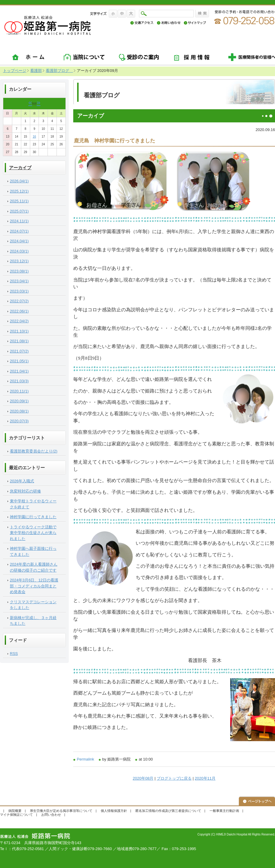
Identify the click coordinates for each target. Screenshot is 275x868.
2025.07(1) (19, 211)
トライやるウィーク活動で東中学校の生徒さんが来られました (33, 533)
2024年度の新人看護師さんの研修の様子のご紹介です (34, 567)
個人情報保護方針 (114, 811)
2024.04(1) (19, 241)
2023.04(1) (19, 281)
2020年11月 (205, 778)
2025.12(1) (19, 191)
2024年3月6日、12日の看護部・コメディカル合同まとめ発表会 (34, 586)
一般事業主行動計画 (224, 811)
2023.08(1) (19, 271)
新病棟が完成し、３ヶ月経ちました (33, 621)
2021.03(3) (19, 381)
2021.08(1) (19, 341)
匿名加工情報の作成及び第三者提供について (168, 811)
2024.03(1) (19, 251)
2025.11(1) (19, 201)
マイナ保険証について (16, 815)
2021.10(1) (19, 331)
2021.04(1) (19, 371)
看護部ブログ (59, 71)
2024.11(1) (19, 221)
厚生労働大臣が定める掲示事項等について (61, 811)
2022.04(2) (19, 321)
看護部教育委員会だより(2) (34, 451)
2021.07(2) (19, 351)
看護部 (36, 71)
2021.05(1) (19, 361)
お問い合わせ (51, 815)
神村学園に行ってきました (33, 517)
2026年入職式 (22, 481)
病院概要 (15, 811)
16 (34, 137)
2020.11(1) (19, 391)
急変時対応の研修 (25, 491)
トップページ (15, 71)
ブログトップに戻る (174, 778)
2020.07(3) (19, 421)
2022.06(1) (19, 311)
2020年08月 (143, 778)
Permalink (85, 759)
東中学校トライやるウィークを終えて (33, 504)
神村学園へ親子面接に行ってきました (33, 551)
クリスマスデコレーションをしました (33, 605)
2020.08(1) (19, 411)
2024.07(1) (19, 231)
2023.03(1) (19, 291)
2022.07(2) (19, 301)
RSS (14, 654)
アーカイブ (20, 168)
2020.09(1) (19, 401)
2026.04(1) (19, 181)
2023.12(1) (19, 261)
